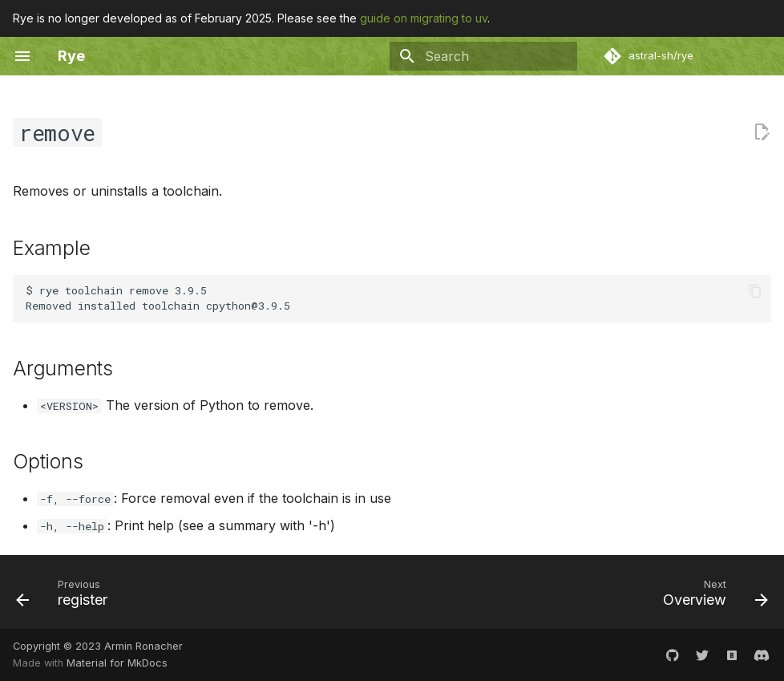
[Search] (483, 56)
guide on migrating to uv (424, 18)
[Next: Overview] (711, 597)
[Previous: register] (66, 597)
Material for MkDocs (117, 663)
